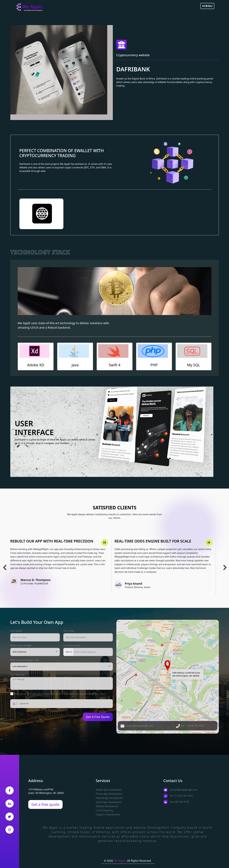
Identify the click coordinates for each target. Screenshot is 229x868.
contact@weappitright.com (137, 726)
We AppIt (120, 861)
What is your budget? (21, 645)
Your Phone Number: (72, 646)
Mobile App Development (109, 790)
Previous (4, 564)
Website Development (107, 806)
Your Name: (16, 631)
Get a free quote (45, 804)
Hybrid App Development (109, 802)
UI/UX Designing (104, 810)
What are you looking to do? (25, 660)
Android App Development (109, 798)
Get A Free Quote (98, 717)
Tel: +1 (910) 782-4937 (190, 726)
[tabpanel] (62, 565)
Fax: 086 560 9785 (176, 802)
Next (225, 564)
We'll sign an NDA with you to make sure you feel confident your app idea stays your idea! (58, 694)
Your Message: (18, 675)
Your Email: (69, 631)
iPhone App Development (109, 794)
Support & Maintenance (108, 814)
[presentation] (28, 717)
